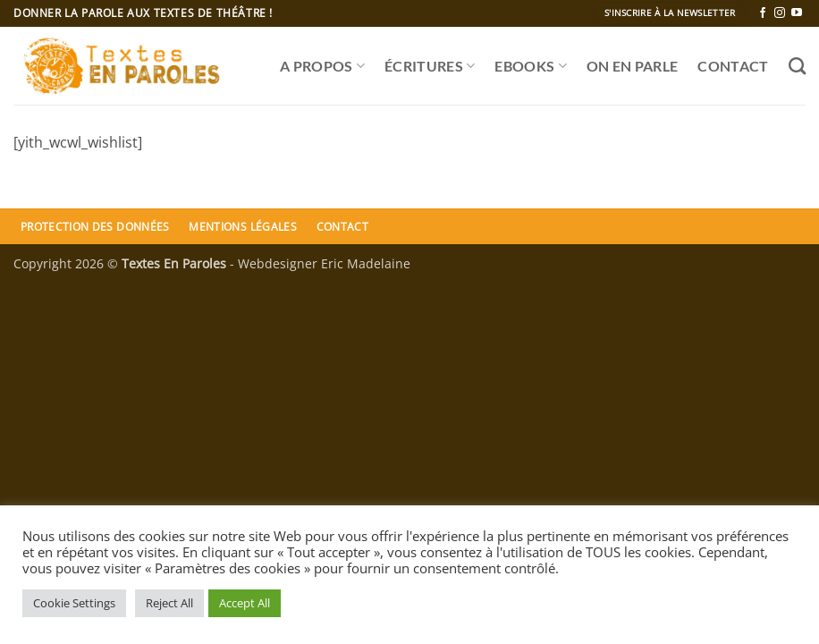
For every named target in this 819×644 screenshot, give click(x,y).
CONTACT (733, 66)
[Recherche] (797, 66)
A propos (322, 66)
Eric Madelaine (366, 263)
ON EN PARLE (633, 66)
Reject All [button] (169, 603)
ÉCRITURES (430, 66)
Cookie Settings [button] (74, 603)
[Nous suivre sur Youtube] (797, 13)
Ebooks (530, 66)
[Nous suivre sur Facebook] (763, 13)
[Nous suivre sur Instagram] (780, 13)
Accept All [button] (245, 603)
